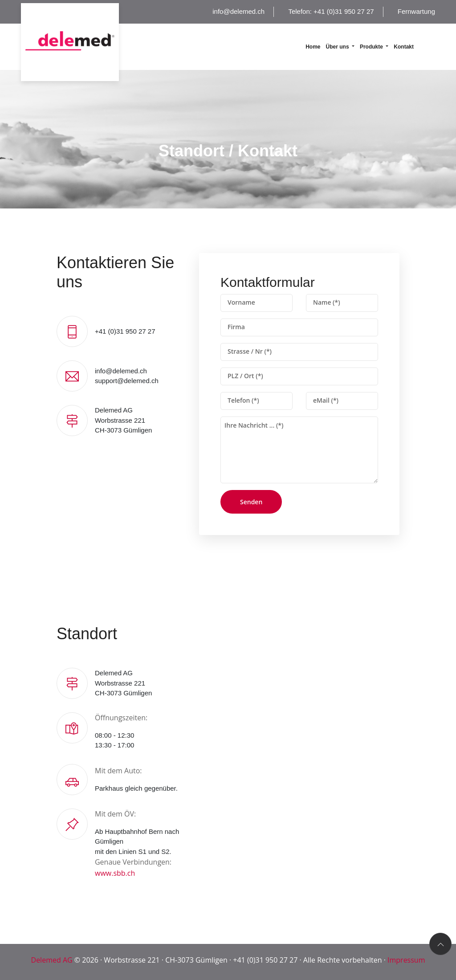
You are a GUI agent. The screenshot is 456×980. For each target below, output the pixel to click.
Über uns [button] (338, 47)
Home (313, 47)
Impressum (406, 960)
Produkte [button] (372, 47)
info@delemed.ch (238, 11)
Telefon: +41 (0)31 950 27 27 (331, 11)
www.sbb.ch (115, 873)
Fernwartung (416, 11)
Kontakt (404, 47)
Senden (251, 502)
